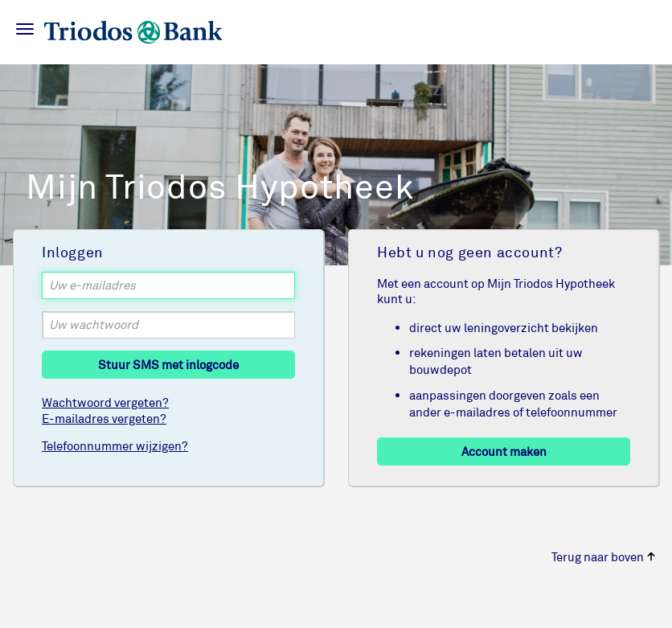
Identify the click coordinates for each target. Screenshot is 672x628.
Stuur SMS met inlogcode (168, 365)
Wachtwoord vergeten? (105, 402)
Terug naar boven (604, 557)
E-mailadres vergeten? (104, 419)
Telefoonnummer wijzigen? (115, 446)
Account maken (504, 452)
